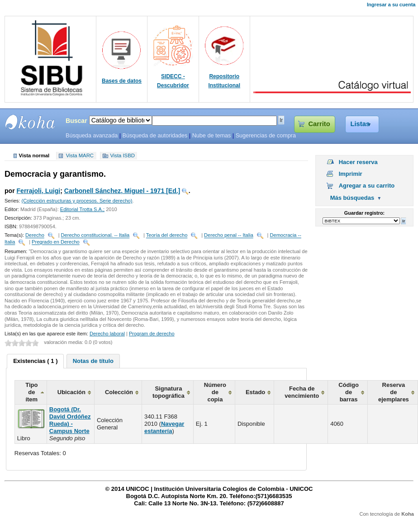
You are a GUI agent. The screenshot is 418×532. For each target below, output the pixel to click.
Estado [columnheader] (255, 392)
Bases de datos (122, 81)
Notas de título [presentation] (93, 361)
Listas (360, 124)
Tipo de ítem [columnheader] (31, 392)
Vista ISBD (122, 156)
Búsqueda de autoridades (155, 136)
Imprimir (351, 174)
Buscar (76, 121)
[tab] (35, 361)
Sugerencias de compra (266, 136)
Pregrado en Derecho (56, 242)
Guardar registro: (364, 213)
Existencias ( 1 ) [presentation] (35, 361)
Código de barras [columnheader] (349, 392)
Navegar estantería (164, 427)
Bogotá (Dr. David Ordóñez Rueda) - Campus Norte (70, 420)
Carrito (319, 124)
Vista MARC (80, 156)
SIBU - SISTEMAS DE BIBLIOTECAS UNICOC (30, 122)
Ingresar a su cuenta (391, 5)
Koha (408, 514)
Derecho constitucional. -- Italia (95, 235)
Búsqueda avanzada (92, 136)
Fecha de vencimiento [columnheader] (302, 392)
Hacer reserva (358, 162)
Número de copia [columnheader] (215, 392)
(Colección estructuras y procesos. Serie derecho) (77, 201)
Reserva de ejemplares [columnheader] (394, 392)
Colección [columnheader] (119, 392)
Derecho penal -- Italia (229, 235)
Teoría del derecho (167, 235)
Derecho (35, 235)
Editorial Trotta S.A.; (82, 209)
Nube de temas (212, 136)
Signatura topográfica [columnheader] (169, 392)
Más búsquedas (352, 198)
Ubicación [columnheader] (71, 392)
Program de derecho (152, 334)
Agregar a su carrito (367, 186)
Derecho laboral (107, 334)
